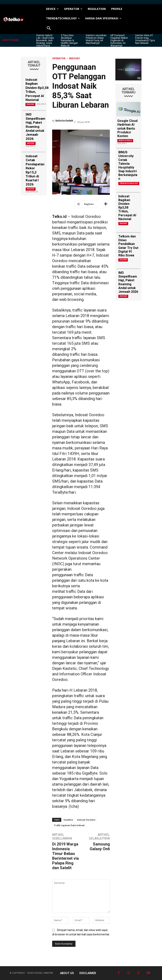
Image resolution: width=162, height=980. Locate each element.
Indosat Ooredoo (86, 820)
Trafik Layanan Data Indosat (69, 825)
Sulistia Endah (64, 121)
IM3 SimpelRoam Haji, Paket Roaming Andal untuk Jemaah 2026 (35, 126)
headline (68, 820)
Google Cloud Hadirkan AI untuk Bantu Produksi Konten (127, 128)
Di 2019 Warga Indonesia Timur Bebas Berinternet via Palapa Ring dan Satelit (65, 856)
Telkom (123, 260)
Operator (59, 58)
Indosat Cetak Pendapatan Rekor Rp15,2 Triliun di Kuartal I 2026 (35, 170)
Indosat (30, 104)
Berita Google (125, 140)
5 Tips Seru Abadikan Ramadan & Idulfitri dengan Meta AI (69, 40)
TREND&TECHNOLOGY (129, 183)
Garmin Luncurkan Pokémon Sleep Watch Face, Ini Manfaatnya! (96, 39)
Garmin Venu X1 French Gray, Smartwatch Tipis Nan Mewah (145, 39)
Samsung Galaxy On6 (100, 846)
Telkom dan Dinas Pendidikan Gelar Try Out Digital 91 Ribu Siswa (128, 246)
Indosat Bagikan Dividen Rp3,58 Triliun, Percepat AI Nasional (37, 90)
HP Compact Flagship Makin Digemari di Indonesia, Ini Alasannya (119, 40)
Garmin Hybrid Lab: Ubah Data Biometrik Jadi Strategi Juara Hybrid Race (45, 40)
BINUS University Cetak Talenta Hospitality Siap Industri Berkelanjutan (128, 165)
